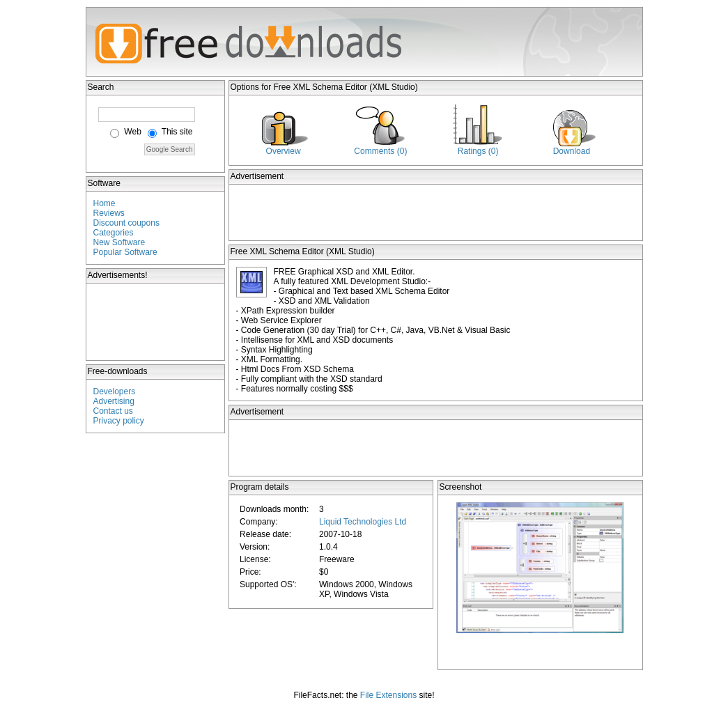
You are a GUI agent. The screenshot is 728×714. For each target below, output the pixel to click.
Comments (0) (380, 151)
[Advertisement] (156, 322)
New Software (119, 242)
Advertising (114, 401)
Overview (284, 151)
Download (572, 151)
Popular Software (125, 252)
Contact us (113, 411)
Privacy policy (119, 421)
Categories (114, 233)
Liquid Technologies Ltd (363, 522)
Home (104, 203)
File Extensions (388, 695)
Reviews (109, 213)
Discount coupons (126, 223)
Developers (115, 391)
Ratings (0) (478, 151)
